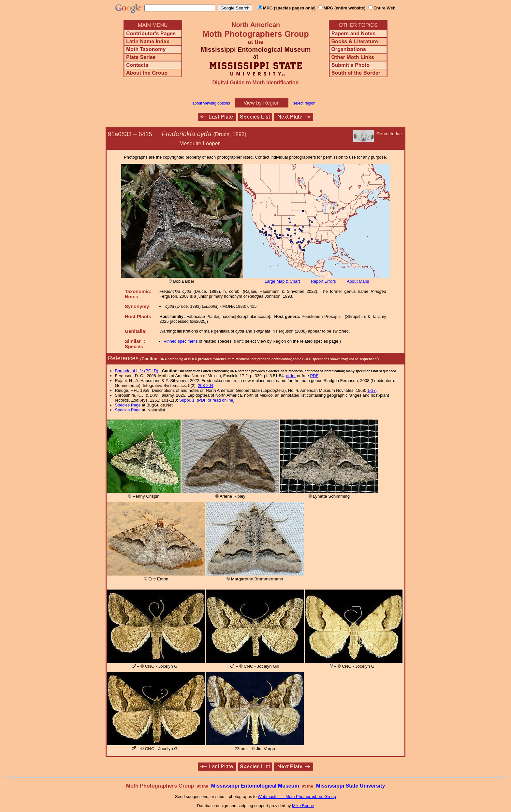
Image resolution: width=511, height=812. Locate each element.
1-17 (372, 390)
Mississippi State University (351, 786)
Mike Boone (303, 806)
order (291, 376)
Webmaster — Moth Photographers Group (297, 797)
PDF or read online (216, 400)
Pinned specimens (181, 341)
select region (304, 103)
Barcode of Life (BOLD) (137, 371)
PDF (314, 376)
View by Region (262, 103)
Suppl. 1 (187, 400)
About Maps (358, 281)
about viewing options (211, 103)
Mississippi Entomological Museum (255, 786)
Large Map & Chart (282, 281)
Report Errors (323, 281)
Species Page (128, 405)
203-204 (205, 385)
